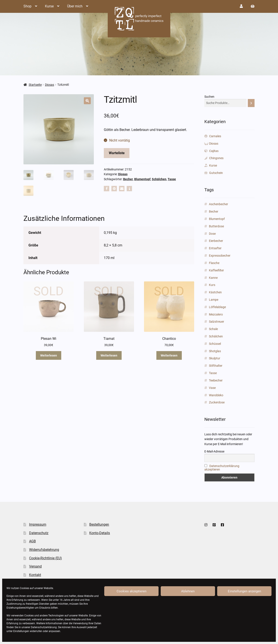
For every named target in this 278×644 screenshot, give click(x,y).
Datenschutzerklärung (44, 627)
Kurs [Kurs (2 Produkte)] (212, 285)
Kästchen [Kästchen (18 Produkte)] (215, 292)
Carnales (215, 136)
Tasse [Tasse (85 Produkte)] (213, 373)
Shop (27, 6)
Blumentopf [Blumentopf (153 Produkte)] (217, 219)
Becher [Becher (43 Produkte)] (214, 211)
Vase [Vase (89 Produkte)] (212, 388)
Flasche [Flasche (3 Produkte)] (214, 263)
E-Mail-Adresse (214, 451)
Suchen (209, 97)
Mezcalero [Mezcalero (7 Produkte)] (216, 314)
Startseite (35, 85)
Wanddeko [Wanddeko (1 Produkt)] (216, 395)
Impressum (38, 524)
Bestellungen (99, 524)
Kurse (49, 6)
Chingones (216, 158)
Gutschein (216, 173)
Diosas (50, 85)
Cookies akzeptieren (132, 591)
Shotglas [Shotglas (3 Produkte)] (215, 351)
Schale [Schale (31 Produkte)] (213, 329)
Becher (128, 179)
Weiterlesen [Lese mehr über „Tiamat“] (109, 355)
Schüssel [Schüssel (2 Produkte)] (215, 344)
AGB (32, 541)
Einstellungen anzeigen (244, 591)
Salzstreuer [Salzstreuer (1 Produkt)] (217, 322)
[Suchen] (251, 103)
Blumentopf (142, 179)
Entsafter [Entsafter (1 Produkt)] (215, 248)
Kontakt (35, 575)
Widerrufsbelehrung (44, 550)
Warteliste (117, 153)
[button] (87, 101)
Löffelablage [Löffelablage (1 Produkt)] (217, 307)
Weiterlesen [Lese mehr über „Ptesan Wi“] (49, 355)
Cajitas (214, 151)
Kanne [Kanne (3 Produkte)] (213, 278)
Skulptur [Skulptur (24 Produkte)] (215, 358)
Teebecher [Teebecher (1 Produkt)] (216, 380)
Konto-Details (100, 533)
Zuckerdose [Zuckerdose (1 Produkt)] (217, 402)
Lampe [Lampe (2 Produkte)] (214, 300)
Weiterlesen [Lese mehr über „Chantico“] (169, 355)
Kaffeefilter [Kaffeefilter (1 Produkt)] (216, 270)
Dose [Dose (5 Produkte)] (212, 234)
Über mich (75, 6)
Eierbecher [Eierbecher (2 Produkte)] (216, 241)
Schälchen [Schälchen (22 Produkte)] (216, 336)
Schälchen (159, 179)
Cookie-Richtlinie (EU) (46, 558)
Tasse (172, 179)
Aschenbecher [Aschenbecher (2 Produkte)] (218, 204)
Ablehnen (188, 591)
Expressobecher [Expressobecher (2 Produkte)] (220, 256)
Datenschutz (39, 533)
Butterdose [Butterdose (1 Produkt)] (216, 226)
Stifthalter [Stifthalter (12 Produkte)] (216, 366)
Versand (35, 566)
